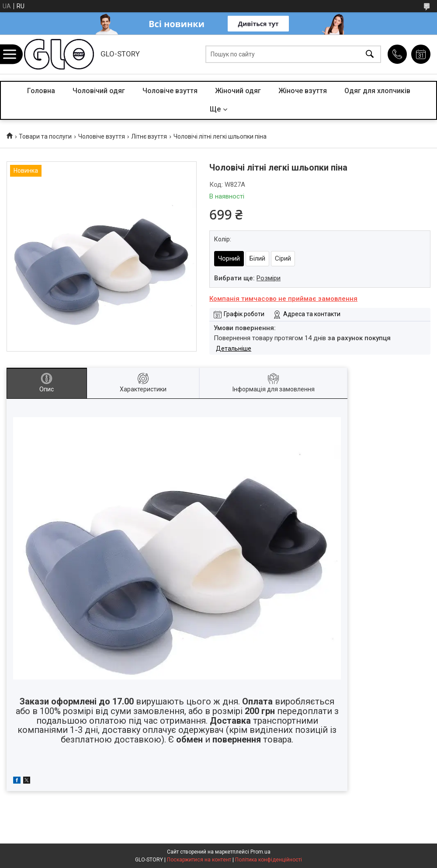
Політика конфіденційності (269, 860)
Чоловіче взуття (170, 91)
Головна (41, 91)
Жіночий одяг (238, 91)
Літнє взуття (149, 136)
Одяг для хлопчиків (377, 91)
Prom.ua (260, 852)
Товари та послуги (45, 136)
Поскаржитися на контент (199, 860)
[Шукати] (370, 54)
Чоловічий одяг (99, 91)
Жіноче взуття (303, 91)
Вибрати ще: (247, 278)
